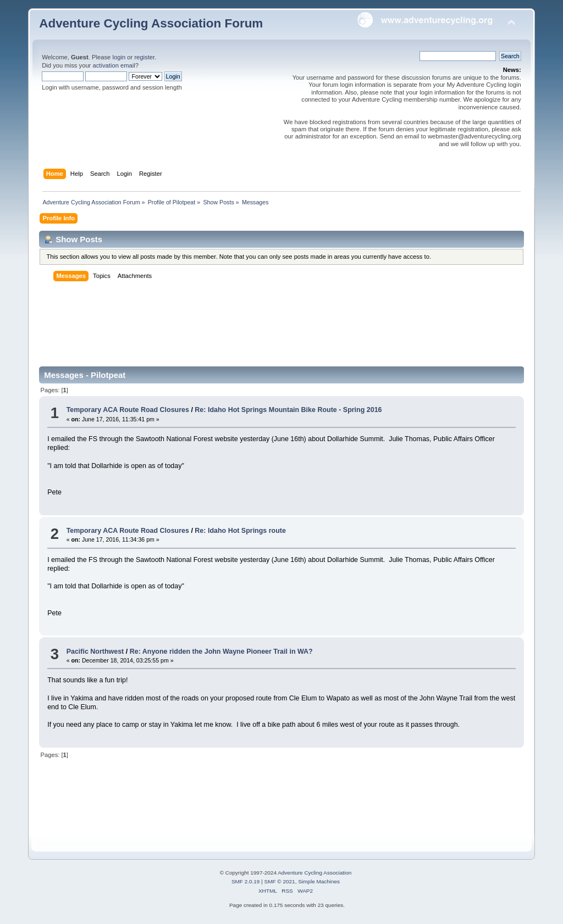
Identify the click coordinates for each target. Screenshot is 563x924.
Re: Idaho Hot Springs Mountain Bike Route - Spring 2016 (288, 410)
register (144, 57)
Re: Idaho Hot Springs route (240, 531)
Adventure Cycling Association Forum (151, 23)
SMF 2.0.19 (246, 881)
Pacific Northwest (95, 652)
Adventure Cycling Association (314, 873)
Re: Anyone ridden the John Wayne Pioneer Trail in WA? (221, 652)
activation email (114, 65)
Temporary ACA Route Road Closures (129, 410)
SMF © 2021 (280, 881)
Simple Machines (319, 881)
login (119, 57)
